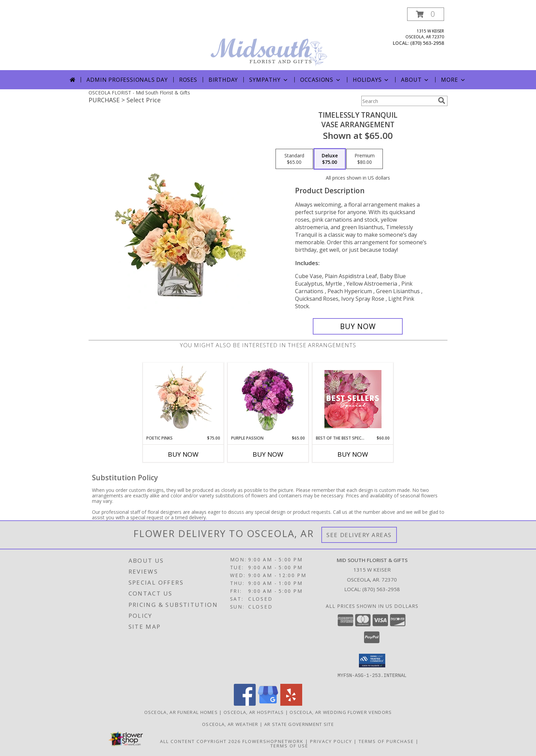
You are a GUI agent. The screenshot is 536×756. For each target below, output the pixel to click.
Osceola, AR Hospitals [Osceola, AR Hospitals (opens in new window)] (254, 712)
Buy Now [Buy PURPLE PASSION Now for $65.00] (268, 454)
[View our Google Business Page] (268, 703)
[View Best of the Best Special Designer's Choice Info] (353, 399)
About (415, 80)
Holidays (371, 80)
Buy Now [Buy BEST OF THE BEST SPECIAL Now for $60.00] (353, 454)
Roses (188, 80)
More (453, 80)
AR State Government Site (299, 724)
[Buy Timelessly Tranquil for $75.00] (358, 326)
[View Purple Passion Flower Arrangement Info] (268, 399)
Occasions (321, 80)
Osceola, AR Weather (230, 724)
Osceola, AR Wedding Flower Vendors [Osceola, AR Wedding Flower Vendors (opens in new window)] (341, 712)
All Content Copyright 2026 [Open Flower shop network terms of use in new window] (200, 741)
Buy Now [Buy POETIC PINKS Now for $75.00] (183, 454)
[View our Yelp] (291, 703)
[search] (442, 101)
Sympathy (269, 80)
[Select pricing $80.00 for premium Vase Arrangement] (365, 159)
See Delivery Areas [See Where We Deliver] (359, 535)
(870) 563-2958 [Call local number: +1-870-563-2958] (427, 43)
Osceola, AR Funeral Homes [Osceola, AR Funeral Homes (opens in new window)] (181, 712)
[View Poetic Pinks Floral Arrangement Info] (183, 399)
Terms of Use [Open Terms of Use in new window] (289, 745)
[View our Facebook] (245, 703)
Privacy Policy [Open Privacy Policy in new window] (331, 741)
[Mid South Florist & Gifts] (269, 39)
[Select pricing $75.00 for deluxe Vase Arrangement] (330, 159)
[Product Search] (398, 101)
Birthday (223, 80)
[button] (426, 14)
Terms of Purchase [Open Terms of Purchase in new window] (386, 741)
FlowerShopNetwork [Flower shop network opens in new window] (273, 741)
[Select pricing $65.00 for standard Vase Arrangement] (294, 159)
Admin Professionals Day (127, 80)
